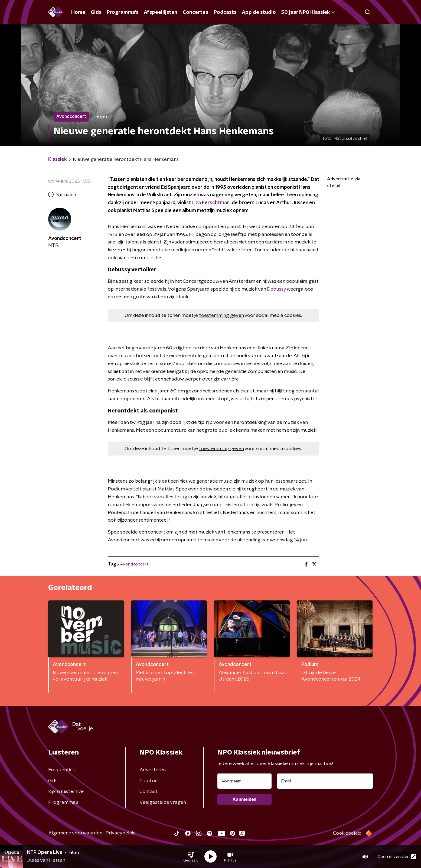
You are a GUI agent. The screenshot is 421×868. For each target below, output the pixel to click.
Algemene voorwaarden (75, 833)
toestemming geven (221, 316)
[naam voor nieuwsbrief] (244, 781)
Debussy (276, 289)
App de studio (259, 12)
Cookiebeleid (347, 833)
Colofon (149, 781)
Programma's (123, 12)
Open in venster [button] (397, 856)
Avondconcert (134, 564)
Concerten (196, 12)
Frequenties (61, 770)
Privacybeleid (121, 833)
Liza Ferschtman (210, 203)
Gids (96, 12)
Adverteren (153, 770)
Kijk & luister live (66, 792)
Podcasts (225, 12)
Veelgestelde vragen (163, 802)
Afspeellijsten (161, 12)
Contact (149, 792)
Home (78, 12)
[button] (191, 857)
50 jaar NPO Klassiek (308, 12)
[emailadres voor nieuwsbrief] (325, 781)
